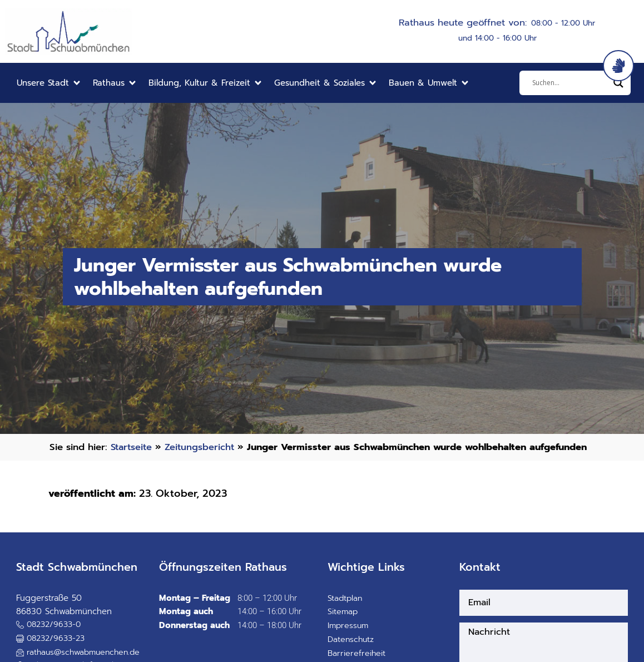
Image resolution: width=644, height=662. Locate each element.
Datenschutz (352, 653)
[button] (49, 83)
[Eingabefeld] (570, 83)
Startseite (133, 447)
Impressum (349, 639)
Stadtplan (346, 611)
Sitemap (343, 625)
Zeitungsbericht (203, 447)
